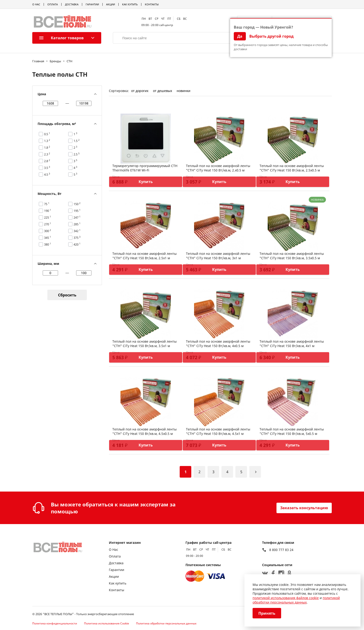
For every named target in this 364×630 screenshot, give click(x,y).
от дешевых (162, 91)
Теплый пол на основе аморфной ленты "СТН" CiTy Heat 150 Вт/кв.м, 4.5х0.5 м (145, 431)
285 (77, 224)
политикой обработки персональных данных (296, 600)
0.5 (47, 134)
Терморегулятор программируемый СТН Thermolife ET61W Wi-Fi (145, 168)
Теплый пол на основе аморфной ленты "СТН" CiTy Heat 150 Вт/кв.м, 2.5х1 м (145, 256)
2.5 (77, 154)
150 (77, 204)
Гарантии (92, 4)
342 (77, 231)
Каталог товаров (61, 38)
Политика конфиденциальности (55, 623)
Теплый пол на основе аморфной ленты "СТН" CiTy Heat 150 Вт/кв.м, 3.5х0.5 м (292, 256)
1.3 (47, 141)
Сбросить (67, 295)
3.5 (47, 168)
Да (240, 36)
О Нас (36, 4)
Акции (110, 4)
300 (48, 231)
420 (77, 244)
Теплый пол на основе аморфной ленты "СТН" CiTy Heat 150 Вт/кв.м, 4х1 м (292, 344)
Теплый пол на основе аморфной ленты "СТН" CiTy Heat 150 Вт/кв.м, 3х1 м (218, 256)
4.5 (47, 174)
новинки (184, 91)
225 (48, 217)
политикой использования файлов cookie (286, 598)
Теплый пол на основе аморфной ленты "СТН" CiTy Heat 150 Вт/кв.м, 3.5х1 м (145, 344)
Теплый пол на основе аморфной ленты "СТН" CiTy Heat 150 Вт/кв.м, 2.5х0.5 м (292, 168)
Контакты (152, 4)
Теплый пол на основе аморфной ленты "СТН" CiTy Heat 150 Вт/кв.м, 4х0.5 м (218, 344)
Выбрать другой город (271, 36)
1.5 (77, 141)
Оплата (53, 4)
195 (77, 211)
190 (48, 211)
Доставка (72, 4)
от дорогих (140, 91)
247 (77, 217)
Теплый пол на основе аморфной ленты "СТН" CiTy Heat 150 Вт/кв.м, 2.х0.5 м (218, 168)
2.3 (47, 154)
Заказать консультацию (304, 508)
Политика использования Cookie (107, 623)
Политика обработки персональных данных (166, 623)
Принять (267, 613)
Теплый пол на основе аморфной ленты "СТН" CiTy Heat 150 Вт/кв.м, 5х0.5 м (292, 431)
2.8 (47, 161)
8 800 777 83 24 (281, 550)
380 (48, 244)
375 (77, 238)
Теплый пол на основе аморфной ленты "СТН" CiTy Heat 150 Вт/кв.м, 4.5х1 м (218, 431)
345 (48, 238)
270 (48, 224)
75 (47, 204)
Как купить (130, 4)
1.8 (47, 148)
